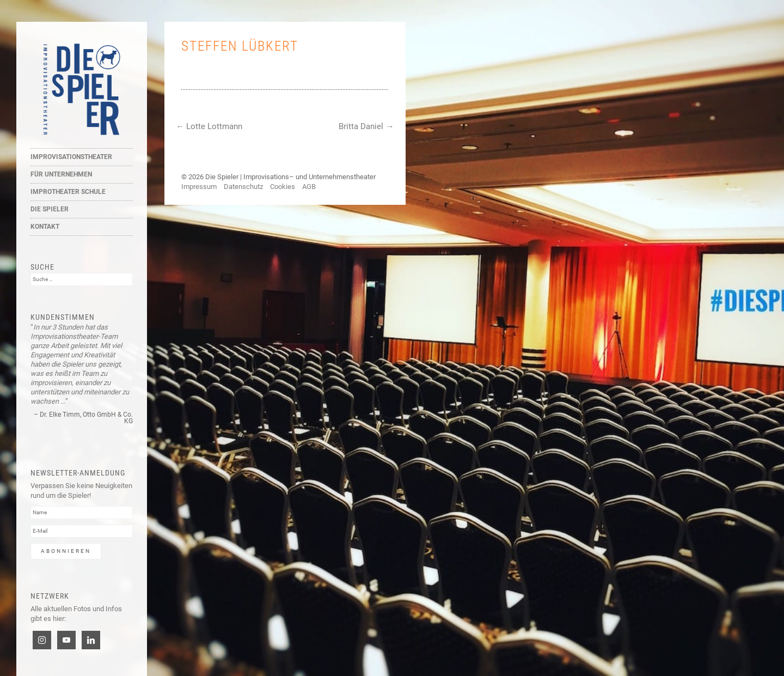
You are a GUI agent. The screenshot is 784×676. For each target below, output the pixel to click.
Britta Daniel (366, 126)
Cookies (283, 187)
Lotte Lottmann (209, 126)
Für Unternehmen (61, 174)
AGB (309, 187)
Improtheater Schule (68, 192)
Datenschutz (243, 187)
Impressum (199, 187)
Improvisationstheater (71, 157)
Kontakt (45, 227)
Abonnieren (66, 551)
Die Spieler (50, 209)
